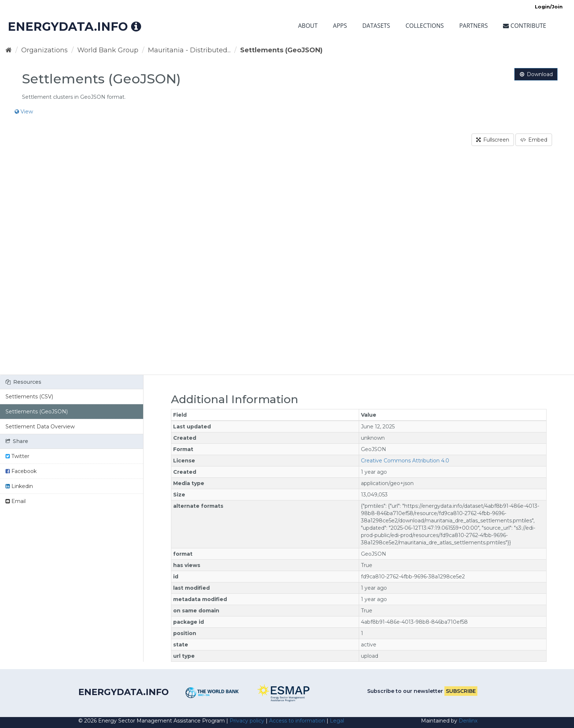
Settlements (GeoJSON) (281, 50)
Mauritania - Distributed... (189, 50)
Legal (337, 721)
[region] (287, 265)
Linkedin (19, 486)
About (308, 26)
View (24, 112)
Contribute (525, 26)
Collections (425, 26)
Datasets (376, 26)
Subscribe (461, 691)
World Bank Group (108, 50)
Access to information (297, 721)
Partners (473, 26)
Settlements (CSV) (29, 397)
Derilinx (468, 721)
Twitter (17, 456)
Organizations (44, 50)
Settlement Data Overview (40, 427)
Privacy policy (247, 721)
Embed (534, 140)
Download (536, 74)
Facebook (21, 471)
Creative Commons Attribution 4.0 (405, 461)
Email (16, 501)
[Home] (9, 50)
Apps (340, 26)
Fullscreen (493, 140)
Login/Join (549, 7)
